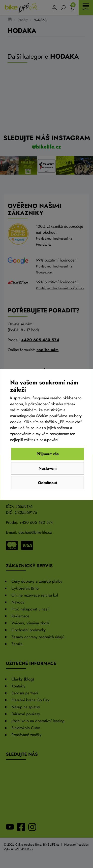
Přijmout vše (48, 454)
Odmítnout (47, 483)
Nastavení (47, 468)
